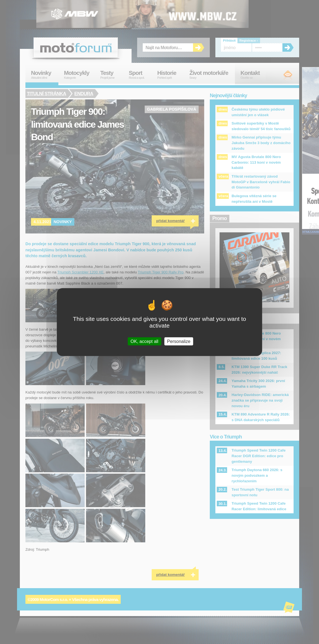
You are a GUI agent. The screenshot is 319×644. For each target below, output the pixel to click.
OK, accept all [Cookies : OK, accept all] (144, 341)
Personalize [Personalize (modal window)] (179, 341)
